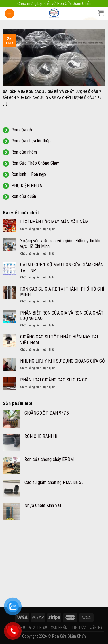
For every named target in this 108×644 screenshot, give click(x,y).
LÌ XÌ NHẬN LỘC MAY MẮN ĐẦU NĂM (54, 222)
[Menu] (10, 13)
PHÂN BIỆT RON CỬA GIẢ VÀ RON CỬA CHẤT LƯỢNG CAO (62, 316)
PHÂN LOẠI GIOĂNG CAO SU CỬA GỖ (54, 380)
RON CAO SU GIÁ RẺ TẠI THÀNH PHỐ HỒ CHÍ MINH (62, 292)
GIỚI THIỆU (38, 628)
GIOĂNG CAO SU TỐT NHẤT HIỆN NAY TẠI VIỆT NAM (59, 340)
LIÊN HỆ (96, 628)
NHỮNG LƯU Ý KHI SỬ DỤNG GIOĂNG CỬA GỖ (62, 361)
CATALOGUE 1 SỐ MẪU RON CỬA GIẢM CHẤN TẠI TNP (62, 268)
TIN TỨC (79, 628)
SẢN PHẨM (59, 628)
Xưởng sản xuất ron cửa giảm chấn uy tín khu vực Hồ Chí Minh (61, 244)
